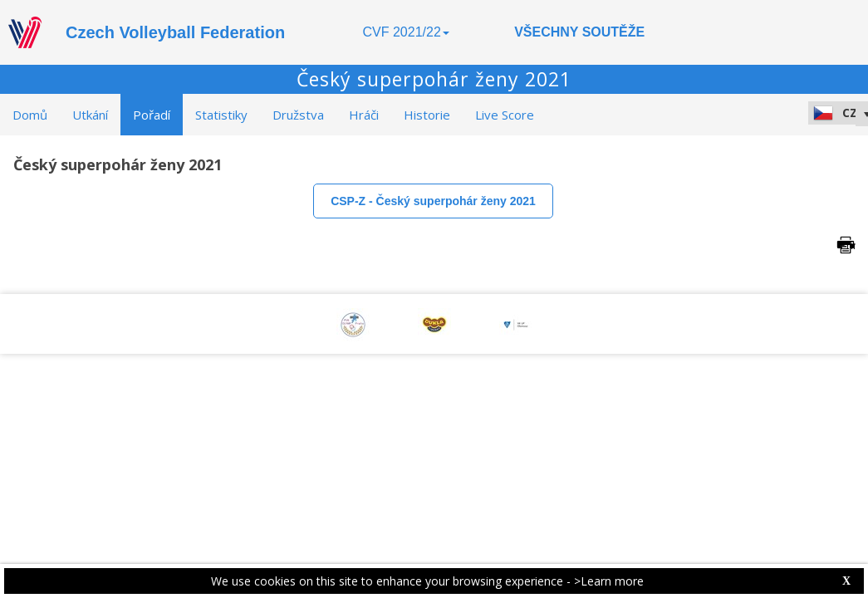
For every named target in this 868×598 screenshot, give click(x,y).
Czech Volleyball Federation (175, 32)
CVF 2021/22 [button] (406, 32)
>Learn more (609, 581)
